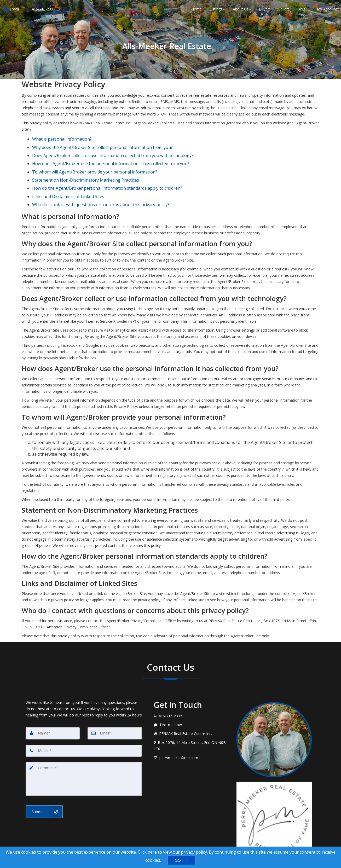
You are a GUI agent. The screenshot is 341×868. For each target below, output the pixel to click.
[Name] (53, 713)
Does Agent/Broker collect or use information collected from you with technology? (113, 150)
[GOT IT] (182, 860)
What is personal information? (62, 138)
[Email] (115, 713)
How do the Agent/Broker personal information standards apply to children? (107, 174)
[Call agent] (39, 10)
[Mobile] (84, 730)
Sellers (284, 10)
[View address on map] (191, 726)
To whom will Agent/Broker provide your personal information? (95, 162)
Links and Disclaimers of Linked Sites (68, 180)
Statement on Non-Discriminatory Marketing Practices (86, 168)
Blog (301, 10)
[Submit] (44, 790)
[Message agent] (191, 705)
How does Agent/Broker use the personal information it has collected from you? (111, 156)
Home (196, 10)
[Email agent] (191, 738)
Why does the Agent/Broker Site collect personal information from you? (102, 144)
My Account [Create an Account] (325, 10)
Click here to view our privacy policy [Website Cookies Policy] (172, 852)
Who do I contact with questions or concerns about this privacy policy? (101, 186)
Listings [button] (217, 10)
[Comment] (84, 758)
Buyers (265, 10)
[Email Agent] (13, 10)
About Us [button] (242, 10)
